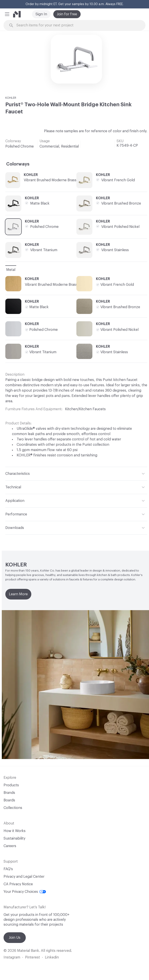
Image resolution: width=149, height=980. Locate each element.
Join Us (15, 938)
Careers (10, 846)
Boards (9, 800)
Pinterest (33, 957)
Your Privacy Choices (25, 892)
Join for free (67, 14)
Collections (13, 808)
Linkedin (52, 957)
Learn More (18, 594)
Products (11, 785)
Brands (9, 793)
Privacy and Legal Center (24, 877)
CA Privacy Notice (18, 884)
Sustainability (14, 838)
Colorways (18, 164)
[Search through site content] (77, 25)
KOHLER (11, 98)
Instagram (12, 957)
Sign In (41, 14)
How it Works (15, 831)
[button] (7, 14)
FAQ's (8, 869)
